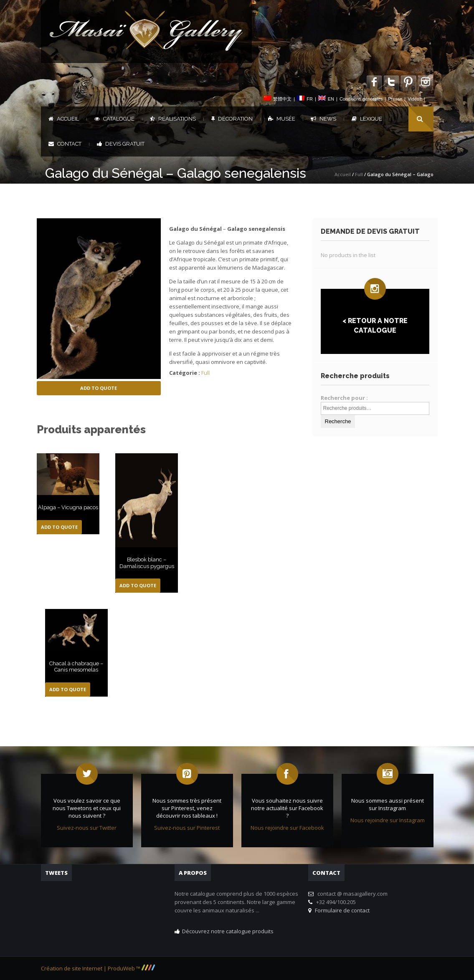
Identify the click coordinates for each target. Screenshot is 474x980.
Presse (395, 99)
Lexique (367, 119)
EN (331, 99)
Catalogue (114, 119)
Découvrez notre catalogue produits (228, 931)
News (323, 119)
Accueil (64, 119)
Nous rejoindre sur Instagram (388, 820)
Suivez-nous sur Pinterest (187, 828)
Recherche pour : (344, 398)
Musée (282, 119)
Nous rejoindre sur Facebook (287, 828)
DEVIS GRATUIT (121, 144)
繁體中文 (282, 99)
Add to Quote (99, 388)
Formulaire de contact (341, 910)
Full (359, 174)
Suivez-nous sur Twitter (87, 828)
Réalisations (173, 119)
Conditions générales (361, 99)
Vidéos (414, 99)
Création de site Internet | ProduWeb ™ (98, 968)
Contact (65, 144)
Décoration (232, 119)
